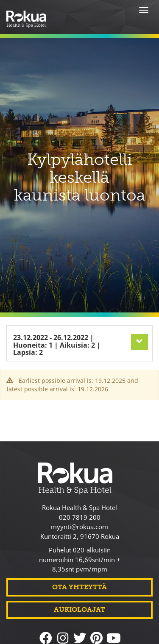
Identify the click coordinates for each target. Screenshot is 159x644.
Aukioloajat (79, 609)
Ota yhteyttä (79, 587)
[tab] (79, 329)
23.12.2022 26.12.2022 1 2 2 (57, 330)
